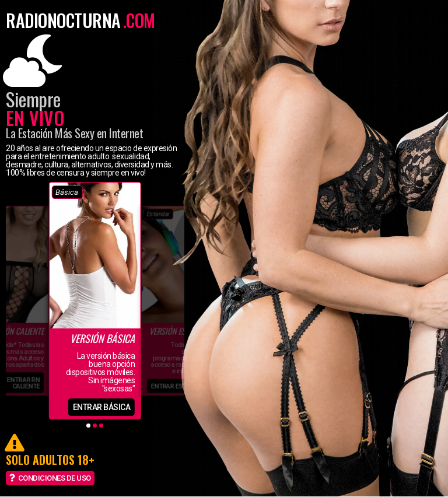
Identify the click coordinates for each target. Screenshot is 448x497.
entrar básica (102, 407)
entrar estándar (179, 386)
